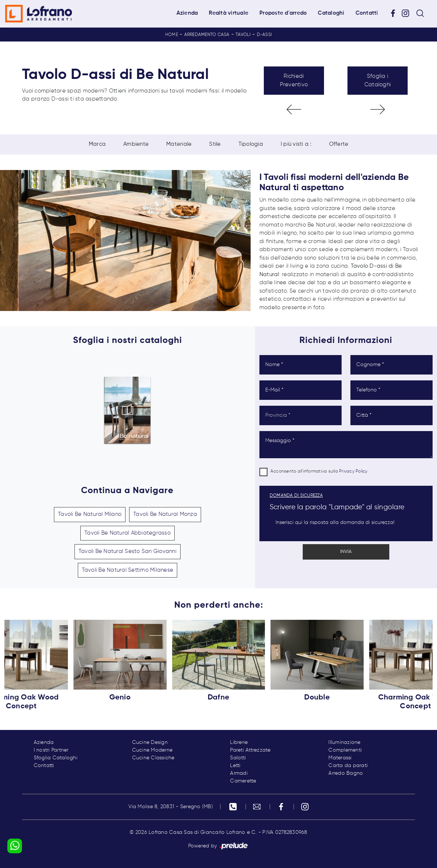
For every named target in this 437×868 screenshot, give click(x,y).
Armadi (239, 773)
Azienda (187, 13)
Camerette (243, 781)
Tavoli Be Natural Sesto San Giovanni (128, 551)
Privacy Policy (353, 471)
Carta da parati (348, 766)
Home (172, 35)
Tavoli (243, 35)
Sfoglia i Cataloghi (378, 80)
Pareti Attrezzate (250, 750)
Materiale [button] (179, 144)
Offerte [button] (339, 144)
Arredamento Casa (207, 35)
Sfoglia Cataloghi (56, 758)
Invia (346, 552)
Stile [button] (215, 144)
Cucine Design (150, 742)
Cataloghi (331, 13)
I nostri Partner (51, 750)
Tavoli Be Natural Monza (165, 514)
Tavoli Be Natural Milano (90, 514)
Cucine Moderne (152, 750)
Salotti (238, 758)
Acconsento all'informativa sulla (319, 471)
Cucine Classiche (153, 758)
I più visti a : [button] (296, 144)
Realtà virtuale (229, 13)
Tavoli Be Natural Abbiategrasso (128, 533)
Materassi (340, 758)
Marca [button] (97, 144)
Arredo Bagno (346, 773)
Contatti (367, 13)
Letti (235, 766)
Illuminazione (344, 742)
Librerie (239, 742)
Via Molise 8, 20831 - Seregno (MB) (171, 807)
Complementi (345, 750)
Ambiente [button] (136, 144)
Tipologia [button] (251, 144)
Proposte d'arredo (283, 13)
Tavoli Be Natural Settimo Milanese (128, 570)
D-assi (265, 35)
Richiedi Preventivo (294, 80)
